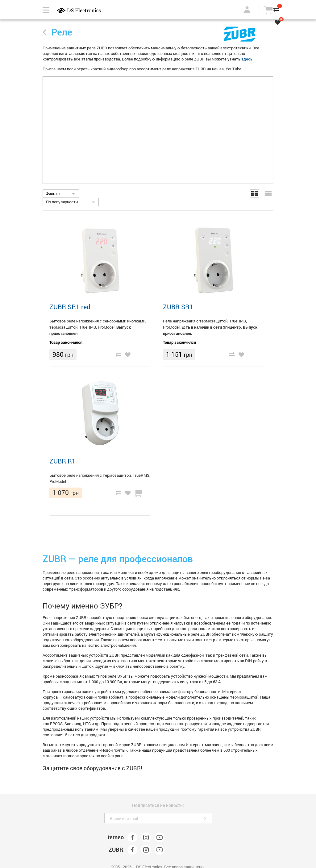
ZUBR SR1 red (70, 307)
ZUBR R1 (62, 461)
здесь (247, 59)
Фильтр (53, 193)
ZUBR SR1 (178, 307)
